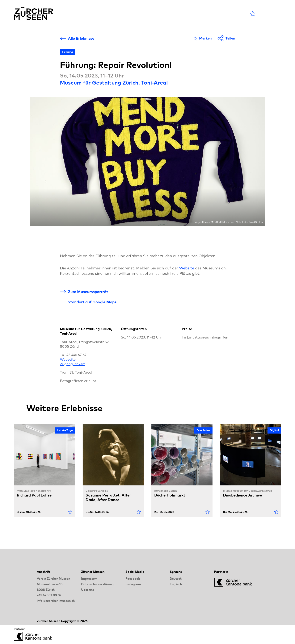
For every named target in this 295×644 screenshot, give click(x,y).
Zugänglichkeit (72, 364)
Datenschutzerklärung (97, 584)
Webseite (68, 359)
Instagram (133, 584)
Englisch (176, 584)
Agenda (129, 14)
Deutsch (176, 579)
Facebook (133, 579)
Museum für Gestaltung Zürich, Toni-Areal (114, 83)
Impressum (89, 579)
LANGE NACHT (203, 14)
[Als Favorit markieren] (202, 38)
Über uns (88, 590)
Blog (174, 14)
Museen (153, 14)
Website (187, 268)
